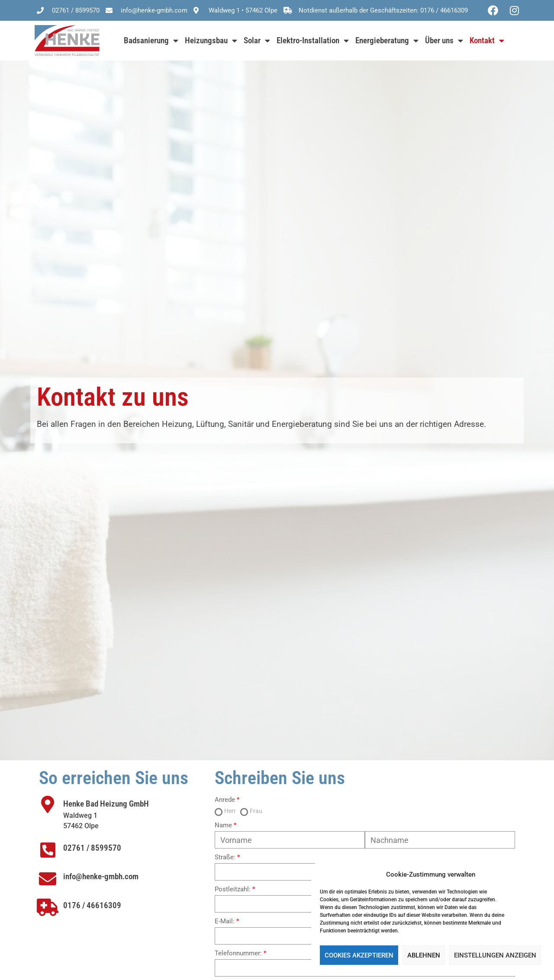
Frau (256, 811)
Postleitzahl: (233, 889)
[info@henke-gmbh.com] (48, 879)
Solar (257, 40)
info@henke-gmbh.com (101, 876)
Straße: (225, 857)
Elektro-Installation (313, 40)
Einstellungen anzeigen (495, 955)
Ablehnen (424, 955)
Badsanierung (151, 40)
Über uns (444, 40)
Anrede (225, 800)
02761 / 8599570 (92, 848)
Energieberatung (387, 40)
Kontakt (487, 40)
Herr (230, 811)
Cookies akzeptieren (359, 955)
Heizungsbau (211, 40)
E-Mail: (225, 921)
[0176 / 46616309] (48, 907)
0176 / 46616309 (92, 905)
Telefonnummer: (238, 953)
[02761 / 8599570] (48, 850)
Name (223, 825)
